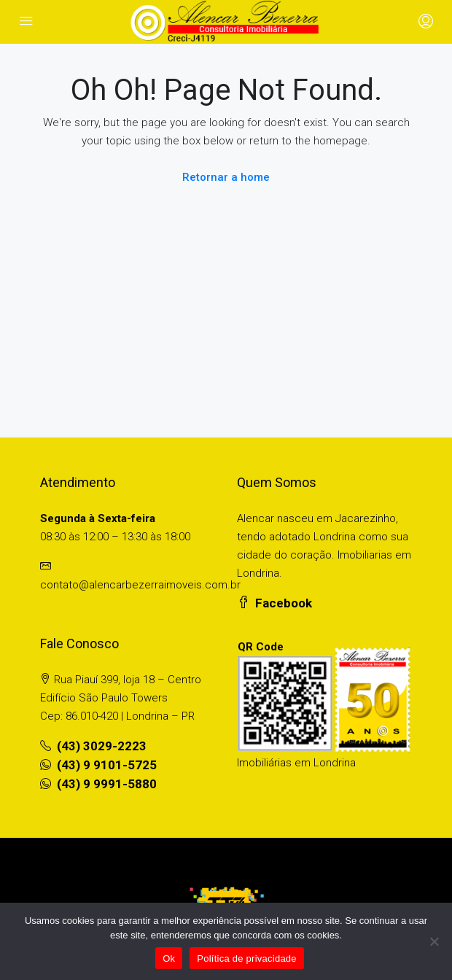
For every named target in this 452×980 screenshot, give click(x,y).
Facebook (274, 603)
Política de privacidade (247, 958)
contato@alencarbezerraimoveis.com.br (140, 585)
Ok (169, 958)
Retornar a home (226, 177)
